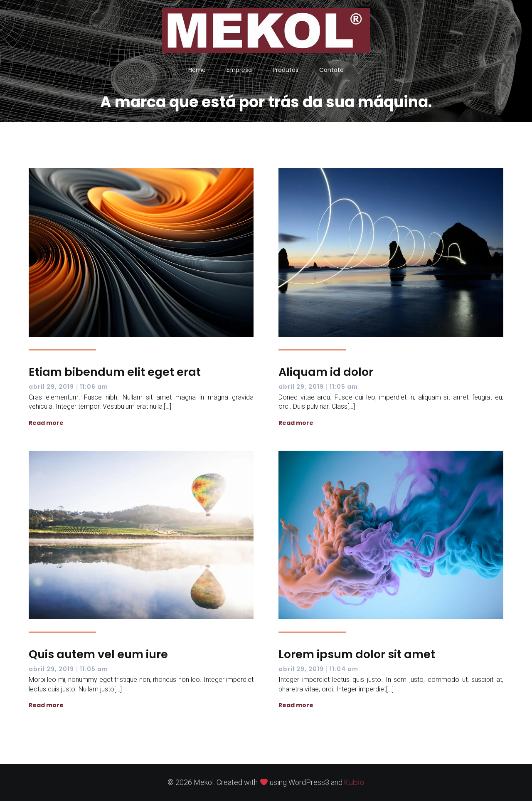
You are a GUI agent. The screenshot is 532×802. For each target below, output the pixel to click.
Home (197, 70)
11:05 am (344, 387)
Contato (331, 70)
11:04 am (344, 670)
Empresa (239, 70)
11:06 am (94, 387)
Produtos (286, 70)
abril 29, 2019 (51, 387)
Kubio (354, 783)
